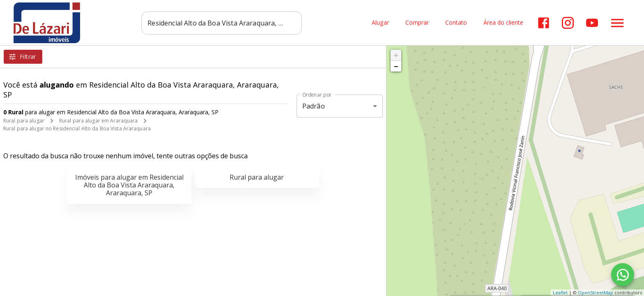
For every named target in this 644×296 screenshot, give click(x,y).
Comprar (417, 23)
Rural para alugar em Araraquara (99, 121)
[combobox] (222, 23)
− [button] (396, 66)
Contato (456, 23)
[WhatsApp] (623, 275)
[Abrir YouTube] (592, 23)
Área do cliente (503, 23)
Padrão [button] (314, 106)
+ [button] (396, 55)
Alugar (380, 23)
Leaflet (560, 293)
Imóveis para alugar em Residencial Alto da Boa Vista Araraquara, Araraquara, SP (129, 185)
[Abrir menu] (617, 23)
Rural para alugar (24, 121)
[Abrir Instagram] (567, 23)
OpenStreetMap (596, 293)
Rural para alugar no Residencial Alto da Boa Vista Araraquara (77, 128)
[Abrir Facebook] (543, 23)
